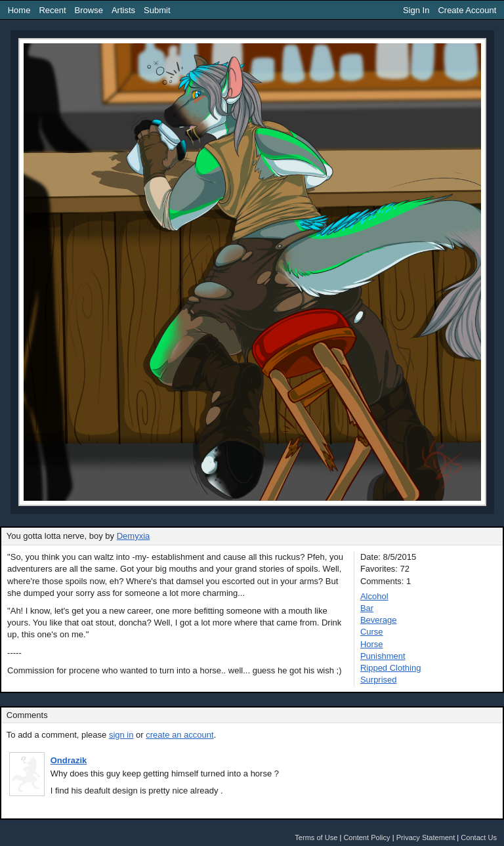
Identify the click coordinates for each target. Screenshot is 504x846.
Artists (123, 10)
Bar (367, 608)
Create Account (467, 10)
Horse (372, 644)
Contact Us (479, 837)
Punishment (383, 656)
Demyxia (134, 536)
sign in (121, 735)
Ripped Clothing (391, 668)
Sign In (416, 10)
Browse (89, 10)
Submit (157, 10)
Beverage (379, 620)
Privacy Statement (426, 837)
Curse (372, 632)
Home (19, 10)
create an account (179, 735)
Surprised (379, 680)
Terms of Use (316, 837)
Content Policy (367, 837)
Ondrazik (69, 760)
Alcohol (374, 596)
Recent (52, 10)
